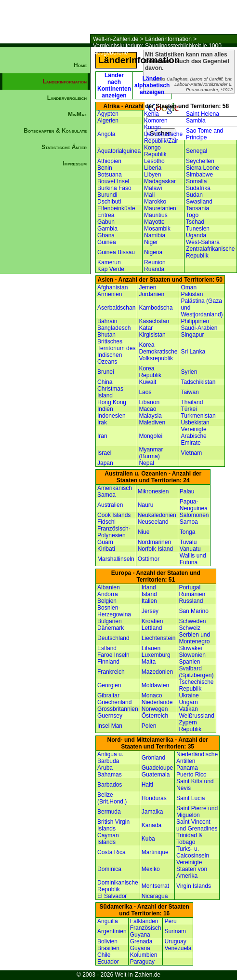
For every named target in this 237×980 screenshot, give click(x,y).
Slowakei (190, 648)
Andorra (108, 594)
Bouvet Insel (113, 181)
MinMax (77, 114)
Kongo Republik (155, 151)
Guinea (107, 242)
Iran (102, 436)
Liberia (153, 168)
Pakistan (192, 294)
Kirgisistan (152, 335)
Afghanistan (112, 287)
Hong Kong (112, 402)
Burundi (107, 195)
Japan (105, 463)
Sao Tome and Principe (204, 134)
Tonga (188, 532)
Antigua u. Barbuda (110, 758)
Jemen (147, 287)
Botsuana (110, 175)
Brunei (106, 372)
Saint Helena (203, 114)
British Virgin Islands (113, 825)
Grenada (141, 941)
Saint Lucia (191, 798)
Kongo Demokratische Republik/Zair (163, 134)
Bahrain (107, 321)
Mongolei (151, 436)
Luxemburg (156, 655)
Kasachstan (154, 321)
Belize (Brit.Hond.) (112, 798)
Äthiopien (109, 161)
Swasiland (199, 202)
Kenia (151, 114)
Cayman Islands (108, 839)
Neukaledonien (157, 515)
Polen (149, 726)
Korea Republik (150, 372)
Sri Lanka (193, 352)
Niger (151, 242)
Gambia (107, 229)
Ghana (106, 235)
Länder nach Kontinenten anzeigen (114, 85)
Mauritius (156, 215)
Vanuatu (190, 549)
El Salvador (112, 896)
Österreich (155, 716)
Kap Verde (111, 269)
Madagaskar (160, 181)
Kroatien (152, 621)
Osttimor (149, 559)
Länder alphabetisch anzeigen (152, 85)
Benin (105, 168)
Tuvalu (188, 542)
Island (149, 594)
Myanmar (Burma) (151, 453)
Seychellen (200, 161)
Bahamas (110, 775)
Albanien (109, 587)
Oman (189, 287)
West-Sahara (203, 242)
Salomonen (194, 515)
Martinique (155, 852)
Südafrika (198, 188)
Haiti (147, 785)
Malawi (153, 188)
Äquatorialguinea (119, 151)
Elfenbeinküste (116, 208)
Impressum (75, 163)
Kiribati (106, 549)
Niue (144, 532)
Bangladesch (114, 328)
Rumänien (192, 594)
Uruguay (175, 941)
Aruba (105, 768)
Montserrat (155, 886)
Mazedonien (157, 672)
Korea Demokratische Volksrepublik (158, 352)
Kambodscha (156, 308)
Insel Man (110, 726)
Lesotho (154, 161)
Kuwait (147, 382)
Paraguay (142, 962)
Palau (187, 491)
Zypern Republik (190, 726)
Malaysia (150, 416)
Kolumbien (144, 955)
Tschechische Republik (196, 685)
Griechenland (114, 702)
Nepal (146, 463)
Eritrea (106, 215)
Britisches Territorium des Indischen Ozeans (116, 352)
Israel (104, 453)
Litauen (151, 648)
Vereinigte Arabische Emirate (193, 436)
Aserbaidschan (116, 308)
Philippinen (195, 321)
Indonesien (112, 416)
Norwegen (155, 709)
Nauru (146, 505)
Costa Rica (112, 852)
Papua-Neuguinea (194, 505)
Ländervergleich (67, 98)
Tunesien (198, 229)
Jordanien (151, 294)
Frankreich (111, 672)
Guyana (140, 948)
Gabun (106, 222)
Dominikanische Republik (118, 886)
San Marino (193, 611)
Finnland (108, 662)
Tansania (197, 208)
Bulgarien (110, 621)
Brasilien (108, 948)
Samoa (189, 522)
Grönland (153, 758)
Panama (187, 768)
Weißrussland (196, 716)
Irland (149, 587)
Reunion (155, 262)
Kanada (151, 825)
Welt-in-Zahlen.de (116, 39)
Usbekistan (195, 422)
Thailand (192, 402)
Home (80, 65)
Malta (149, 662)
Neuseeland (153, 522)
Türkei (189, 409)
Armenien (110, 294)
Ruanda (154, 269)
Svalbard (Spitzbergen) (196, 672)
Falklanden (144, 921)
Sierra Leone (203, 168)
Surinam (175, 931)
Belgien (107, 601)
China (105, 382)
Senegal (197, 151)
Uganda (196, 235)
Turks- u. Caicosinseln (193, 852)
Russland (191, 601)
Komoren (156, 121)
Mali (149, 195)
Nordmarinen (154, 542)
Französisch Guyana (146, 931)
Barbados (110, 785)
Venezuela (178, 948)
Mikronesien (153, 491)
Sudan (194, 195)
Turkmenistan (198, 416)
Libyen (152, 175)
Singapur (192, 335)
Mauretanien (160, 208)
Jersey (150, 611)
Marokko (155, 202)
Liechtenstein (159, 638)
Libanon (149, 402)
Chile (104, 955)
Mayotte (154, 222)
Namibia (155, 235)
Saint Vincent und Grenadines (197, 825)
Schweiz (190, 628)
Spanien (189, 662)
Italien (149, 601)
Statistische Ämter (64, 147)
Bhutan (106, 335)
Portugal (190, 587)
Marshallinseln (116, 559)
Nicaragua (155, 896)
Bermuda (109, 812)
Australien (110, 505)
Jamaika (152, 812)
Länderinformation (168, 39)
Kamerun (109, 262)
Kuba (148, 839)
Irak (102, 422)
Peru (170, 921)
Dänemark (111, 628)
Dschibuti (109, 202)
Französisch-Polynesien (114, 532)
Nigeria (153, 252)
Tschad (195, 222)
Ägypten (108, 114)
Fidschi (106, 522)
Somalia (196, 181)
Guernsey (110, 716)
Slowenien (192, 655)
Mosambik (157, 229)
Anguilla (108, 921)
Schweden (192, 621)
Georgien (109, 685)
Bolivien (107, 941)
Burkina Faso (114, 188)
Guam (105, 542)
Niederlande (157, 702)
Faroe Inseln (113, 655)
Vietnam (191, 453)
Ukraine (189, 695)
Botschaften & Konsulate (55, 131)
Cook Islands (114, 515)
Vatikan (188, 709)
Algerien (108, 121)
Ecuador (108, 962)
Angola (106, 134)
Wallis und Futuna (193, 559)
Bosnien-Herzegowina (114, 611)
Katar (146, 328)
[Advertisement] (45, 336)
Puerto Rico (191, 775)
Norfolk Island (155, 549)
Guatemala (156, 775)
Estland (107, 648)
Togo (192, 215)
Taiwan (190, 392)
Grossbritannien (118, 709)
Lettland (152, 628)
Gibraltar (108, 695)
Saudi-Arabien (199, 328)
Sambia (196, 121)
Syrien (189, 372)
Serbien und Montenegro (194, 638)
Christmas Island (110, 392)
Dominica (109, 869)
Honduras (154, 798)
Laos (145, 392)
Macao (147, 409)
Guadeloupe (157, 768)
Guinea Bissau (116, 252)
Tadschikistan (198, 382)
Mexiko (151, 869)
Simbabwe (199, 175)
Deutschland (113, 638)
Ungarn (188, 702)
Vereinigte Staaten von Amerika (192, 869)
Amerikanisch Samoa (115, 491)
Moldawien (155, 685)
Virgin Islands (194, 886)
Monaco (152, 695)
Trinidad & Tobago (189, 839)
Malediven (152, 422)
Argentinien (112, 931)
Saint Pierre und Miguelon (197, 812)
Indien (105, 409)
